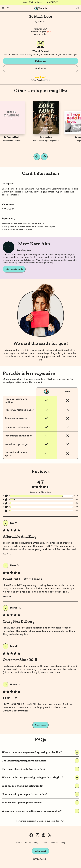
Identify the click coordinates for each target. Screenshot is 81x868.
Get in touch (41, 851)
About (28, 843)
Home (19, 843)
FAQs (62, 821)
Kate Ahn (42, 22)
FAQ (36, 843)
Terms (44, 843)
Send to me (40, 68)
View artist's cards (14, 269)
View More (7, 554)
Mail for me (40, 61)
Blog (63, 843)
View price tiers (41, 34)
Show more (40, 725)
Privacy (54, 843)
